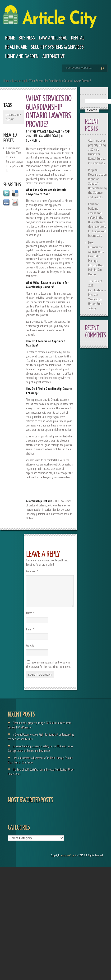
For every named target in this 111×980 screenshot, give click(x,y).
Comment (32, 571)
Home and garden (22, 57)
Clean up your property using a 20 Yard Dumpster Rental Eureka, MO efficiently (97, 152)
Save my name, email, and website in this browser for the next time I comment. (48, 670)
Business (27, 38)
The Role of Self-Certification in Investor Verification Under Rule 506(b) (97, 295)
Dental (78, 38)
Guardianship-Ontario (14, 117)
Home (10, 38)
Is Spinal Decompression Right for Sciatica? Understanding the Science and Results (97, 183)
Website (30, 651)
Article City (67, 861)
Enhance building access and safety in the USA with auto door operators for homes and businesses (97, 220)
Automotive (53, 57)
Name (30, 619)
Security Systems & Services (57, 47)
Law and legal (53, 38)
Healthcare (16, 47)
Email (30, 635)
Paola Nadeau (50, 132)
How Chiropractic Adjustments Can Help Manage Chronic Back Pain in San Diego (96, 258)
